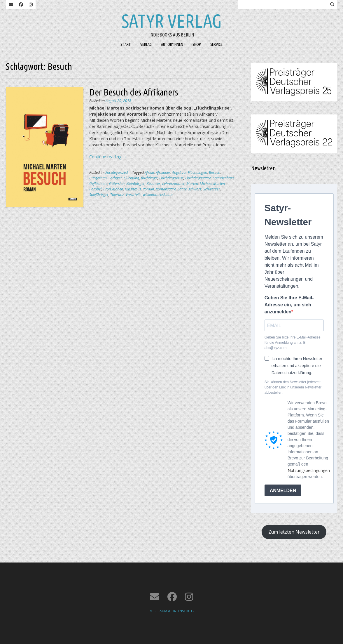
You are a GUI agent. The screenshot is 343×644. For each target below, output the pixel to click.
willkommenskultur (158, 195)
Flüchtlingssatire (198, 178)
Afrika (149, 172)
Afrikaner (163, 172)
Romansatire (166, 189)
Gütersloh (117, 184)
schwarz (195, 189)
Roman (148, 189)
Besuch (215, 172)
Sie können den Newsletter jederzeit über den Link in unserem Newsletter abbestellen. (293, 387)
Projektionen (113, 189)
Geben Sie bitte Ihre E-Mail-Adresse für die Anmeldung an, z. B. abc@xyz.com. (293, 343)
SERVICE (216, 44)
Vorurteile (133, 195)
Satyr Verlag (172, 21)
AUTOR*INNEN (172, 44)
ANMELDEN (283, 491)
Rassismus (133, 189)
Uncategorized (116, 172)
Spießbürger (99, 195)
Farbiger (115, 178)
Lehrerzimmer (173, 184)
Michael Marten (212, 184)
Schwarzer (212, 189)
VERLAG (146, 44)
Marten (192, 184)
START (126, 44)
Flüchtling (131, 178)
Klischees (153, 184)
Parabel (95, 189)
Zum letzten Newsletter (294, 532)
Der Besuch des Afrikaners (134, 92)
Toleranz (117, 195)
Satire (182, 189)
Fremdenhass (223, 178)
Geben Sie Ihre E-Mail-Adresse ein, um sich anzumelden (289, 305)
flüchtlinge (149, 178)
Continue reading (108, 157)
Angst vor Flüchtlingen (190, 172)
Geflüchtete (98, 184)
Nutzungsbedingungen (309, 470)
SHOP (197, 44)
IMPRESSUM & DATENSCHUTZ (172, 611)
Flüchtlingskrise (171, 178)
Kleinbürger (135, 184)
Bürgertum (98, 178)
